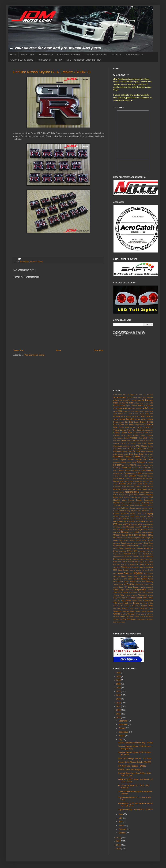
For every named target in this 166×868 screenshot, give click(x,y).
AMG (146, 406)
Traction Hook (137, 601)
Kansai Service (142, 508)
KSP (144, 511)
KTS (148, 511)
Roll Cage (139, 562)
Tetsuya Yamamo (131, 595)
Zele (125, 619)
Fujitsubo (127, 473)
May (121, 818)
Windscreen (149, 614)
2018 (119, 703)
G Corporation (148, 473)
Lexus (127, 516)
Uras (151, 603)
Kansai (132, 508)
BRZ (145, 425)
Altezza (141, 406)
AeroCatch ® (44, 60)
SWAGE (150, 590)
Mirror (140, 524)
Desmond (150, 449)
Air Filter (130, 403)
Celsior (142, 435)
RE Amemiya (135, 557)
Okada (130, 538)
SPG (125, 579)
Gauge (127, 478)
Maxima (151, 519)
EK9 (152, 454)
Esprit (151, 459)
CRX (129, 446)
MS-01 (116, 530)
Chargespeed (118, 438)
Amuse (151, 406)
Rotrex (146, 562)
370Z (125, 395)
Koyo (133, 511)
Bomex (138, 419)
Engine (144, 457)
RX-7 (142, 564)
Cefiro (129, 435)
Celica (136, 435)
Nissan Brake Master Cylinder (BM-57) (134, 762)
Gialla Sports (124, 481)
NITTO (59, 60)
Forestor (142, 468)
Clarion (151, 438)
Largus (133, 513)
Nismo (124, 532)
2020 (119, 695)
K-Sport (143, 505)
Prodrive (140, 548)
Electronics (118, 457)
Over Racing (124, 540)
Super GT (123, 587)
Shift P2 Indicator (135, 55)
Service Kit (140, 570)
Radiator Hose (137, 554)
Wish (127, 617)
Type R (146, 603)
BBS (147, 414)
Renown (147, 559)
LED (144, 514)
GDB (137, 478)
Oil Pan (150, 535)
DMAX (130, 451)
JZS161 (137, 505)
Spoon (151, 579)
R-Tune (130, 551)
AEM (120, 400)
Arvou (115, 411)
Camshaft (141, 430)
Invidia (130, 503)
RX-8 (147, 564)
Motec (137, 527)
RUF (137, 565)
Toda (123, 598)
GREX (129, 484)
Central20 (150, 435)
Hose (151, 492)
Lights (137, 516)
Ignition (131, 495)
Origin (148, 538)
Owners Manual (135, 540)
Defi (144, 449)
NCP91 (151, 530)
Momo (123, 527)
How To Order (28, 55)
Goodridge (138, 481)
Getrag (116, 481)
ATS (132, 411)
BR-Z (131, 422)
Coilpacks (136, 441)
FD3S (127, 465)
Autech (151, 411)
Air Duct (122, 403)
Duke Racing (118, 454)
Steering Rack (118, 584)
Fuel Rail (150, 470)
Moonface (130, 527)
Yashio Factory (140, 617)
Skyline (40, 262)
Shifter (120, 573)
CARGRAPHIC (139, 433)
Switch (120, 592)
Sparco (130, 576)
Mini (130, 524)
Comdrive (144, 441)
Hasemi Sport (141, 489)
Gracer (116, 484)
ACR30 (129, 398)
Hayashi (150, 489)
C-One (140, 427)
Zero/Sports (141, 619)
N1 (136, 530)
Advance (150, 398)
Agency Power (136, 400)
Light (132, 516)
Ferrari (151, 465)
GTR (152, 487)
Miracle (135, 524)
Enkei (145, 460)
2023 (119, 684)
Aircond (142, 403)
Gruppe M (124, 487)
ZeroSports (149, 619)
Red (115, 559)
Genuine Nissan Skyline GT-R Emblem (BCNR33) (52, 72)
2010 (119, 849)
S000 (115, 567)
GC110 (132, 478)
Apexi (125, 408)
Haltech (125, 489)
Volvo (137, 609)
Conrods (150, 441)
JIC (119, 505)
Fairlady (117, 465)
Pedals (124, 543)
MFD (115, 524)
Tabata (125, 592)
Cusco (144, 446)
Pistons (135, 543)
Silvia (126, 573)
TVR (142, 603)
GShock (131, 487)
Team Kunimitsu (148, 592)
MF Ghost (150, 522)
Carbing (116, 433)
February (123, 829)
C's (152, 427)
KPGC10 (139, 511)
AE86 (115, 400)
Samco (137, 567)
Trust (126, 603)
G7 (121, 476)
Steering (150, 582)
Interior (116, 503)
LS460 (120, 519)
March (122, 825)
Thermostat (143, 595)
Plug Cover (149, 543)
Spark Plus (138, 576)
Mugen (121, 530)
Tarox (135, 592)
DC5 (140, 449)
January (122, 833)
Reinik (141, 559)
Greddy (122, 484)
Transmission (148, 601)
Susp (132, 590)
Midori (120, 524)
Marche (139, 519)
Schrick (146, 567)
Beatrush (117, 416)
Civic (145, 438)
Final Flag (117, 468)
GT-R (147, 487)
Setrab (147, 570)
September (124, 732)
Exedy (129, 462)
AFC (124, 400)
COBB (129, 441)
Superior (142, 587)
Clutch (124, 441)
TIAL (119, 598)
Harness (131, 489)
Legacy (150, 513)
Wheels (117, 614)
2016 (119, 710)
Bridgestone (138, 425)
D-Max (125, 449)
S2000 (124, 567)
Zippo (124, 622)
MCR (126, 521)
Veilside (144, 606)
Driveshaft (150, 451)
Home (13, 55)
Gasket (121, 478)
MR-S (147, 527)
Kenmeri (123, 511)
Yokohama (150, 617)
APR (134, 408)
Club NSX (117, 441)
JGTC (115, 505)
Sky (131, 573)
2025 (119, 677)
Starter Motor (141, 582)
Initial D (127, 497)
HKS (137, 492)
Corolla (123, 443)
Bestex (128, 416)
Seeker (132, 570)
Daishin (131, 449)
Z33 (121, 619)
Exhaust (141, 462)
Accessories (25, 262)
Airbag (137, 403)
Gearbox (150, 478)
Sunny (115, 587)
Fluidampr (135, 468)
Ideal (126, 495)
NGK (119, 532)
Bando (142, 414)
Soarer (124, 576)
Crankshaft (117, 446)
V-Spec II (127, 606)
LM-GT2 (143, 516)
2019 (119, 699)
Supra (116, 590)
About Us (117, 55)
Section (126, 570)
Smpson (150, 573)
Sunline (151, 584)
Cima (140, 438)
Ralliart (146, 554)
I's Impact (120, 495)
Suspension (140, 590)
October (122, 728)
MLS (152, 524)
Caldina (116, 430)
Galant (126, 476)
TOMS (151, 598)
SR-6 (115, 582)
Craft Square (148, 443)
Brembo (150, 422)
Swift (115, 592)
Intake (146, 497)
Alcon (147, 403)
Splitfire (137, 579)
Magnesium (131, 519)
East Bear (134, 454)
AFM (128, 400)
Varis (133, 606)
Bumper (133, 427)
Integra (139, 500)
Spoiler (144, 579)
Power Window (125, 548)
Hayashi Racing (119, 492)
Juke (123, 505)
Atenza (125, 411)
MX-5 (127, 530)
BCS (152, 414)
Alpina (128, 406)
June (121, 814)
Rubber (132, 565)
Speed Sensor (148, 576)
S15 (119, 567)
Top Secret (126, 601)
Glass (132, 481)
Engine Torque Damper (131, 459)
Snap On (117, 576)
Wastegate (117, 611)
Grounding (117, 487)
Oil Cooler (143, 535)
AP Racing (118, 408)
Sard (141, 567)
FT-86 (119, 471)
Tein (122, 595)
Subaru (138, 584)
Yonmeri (116, 619)
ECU (141, 454)
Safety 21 (130, 567)
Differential (117, 451)
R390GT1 (142, 551)
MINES (125, 524)
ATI (129, 411)
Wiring (122, 616)
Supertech (150, 587)
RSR (127, 565)
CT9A (138, 446)
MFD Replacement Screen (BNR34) (84, 60)
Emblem (33, 262)
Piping (130, 543)
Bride (131, 425)
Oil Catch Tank (132, 535)
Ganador (133, 476)
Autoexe (136, 414)
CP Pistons (131, 443)
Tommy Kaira (142, 598)
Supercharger (133, 587)
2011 (119, 845)
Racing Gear (118, 554)
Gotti (144, 481)
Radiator (127, 554)
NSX (137, 532)
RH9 (115, 562)
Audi (146, 411)
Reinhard (135, 559)
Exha (134, 462)
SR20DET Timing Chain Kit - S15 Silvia (135, 758)
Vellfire (151, 606)
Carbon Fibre (126, 433)
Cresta (125, 446)
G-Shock (116, 476)
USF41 (116, 606)
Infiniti (121, 497)
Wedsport (150, 611)
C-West (147, 427)
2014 (119, 718)
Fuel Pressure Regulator (130, 471)
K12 (152, 505)
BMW (148, 416)
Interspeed (124, 503)
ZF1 (120, 622)
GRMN (151, 484)
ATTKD (141, 411)
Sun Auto (144, 584)
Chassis (134, 438)
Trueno (121, 603)
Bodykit (130, 419)
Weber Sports (141, 611)
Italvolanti (137, 503)
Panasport (117, 543)
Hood (147, 492)
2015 (119, 714)
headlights (129, 492)
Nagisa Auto (143, 530)
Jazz (151, 503)
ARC (145, 408)
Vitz (115, 609)
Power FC (138, 546)
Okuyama (137, 538)
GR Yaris (150, 481)
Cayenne (116, 435)
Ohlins (116, 535)
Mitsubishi (146, 524)
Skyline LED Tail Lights (22, 60)
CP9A (139, 443)
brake (136, 422)
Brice (126, 425)
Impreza (150, 495)
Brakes (142, 422)
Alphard (122, 406)
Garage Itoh (142, 476)
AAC (140, 395)
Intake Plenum (128, 500)
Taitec (130, 592)
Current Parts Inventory (69, 55)
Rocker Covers (128, 562)
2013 (119, 838)
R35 (135, 551)
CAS (146, 433)
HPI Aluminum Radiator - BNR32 (132, 766)
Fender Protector (142, 465)
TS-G (130, 603)
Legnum (116, 516)
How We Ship (46, 55)
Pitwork (141, 543)
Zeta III (116, 622)
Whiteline (124, 614)
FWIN (133, 473)
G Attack (139, 473)
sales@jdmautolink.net (123, 100)
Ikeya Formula (140, 495)
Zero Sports (132, 619)
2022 (119, 688)
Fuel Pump (142, 471)
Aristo (151, 408)
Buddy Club (124, 427)
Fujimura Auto (118, 473)
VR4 (147, 609)
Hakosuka (117, 489)
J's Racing (145, 503)
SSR (119, 582)
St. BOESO (125, 582)
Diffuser (125, 451)
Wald (152, 609)
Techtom (116, 595)
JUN (127, 505)
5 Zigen (131, 395)
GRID (140, 484)
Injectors (134, 497)
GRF (135, 484)
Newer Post (19, 350)
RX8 (152, 565)
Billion (134, 416)
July (121, 740)
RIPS (119, 562)
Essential (116, 462)
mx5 (131, 530)
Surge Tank (124, 590)
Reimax (129, 559)
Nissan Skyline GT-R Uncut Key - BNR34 (136, 743)
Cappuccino (149, 430)
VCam (138, 606)
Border (116, 422)
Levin (122, 516)
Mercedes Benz (134, 522)
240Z (115, 395)
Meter (143, 521)
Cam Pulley (132, 430)
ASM (120, 411)
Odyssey (150, 532)
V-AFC (121, 606)
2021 (119, 691)
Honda (142, 492)
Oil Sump (124, 538)
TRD (115, 603)
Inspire (140, 497)
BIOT (138, 416)
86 (137, 395)
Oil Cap (122, 535)
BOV (126, 422)
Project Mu (149, 548)
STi (125, 584)
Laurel (139, 514)
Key (129, 511)
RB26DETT (126, 557)
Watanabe (126, 611)
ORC (143, 538)
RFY (152, 559)
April (121, 822)
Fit (121, 468)
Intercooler (149, 500)
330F (120, 395)
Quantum (123, 551)
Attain (137, 411)
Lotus (115, 519)
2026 (119, 673)
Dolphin (143, 451)
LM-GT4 (150, 516)
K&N (148, 505)
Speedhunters (118, 579)
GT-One (142, 487)
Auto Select (118, 414)
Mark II (145, 519)
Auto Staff (128, 414)
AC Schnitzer (148, 395)
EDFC (147, 454)
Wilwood (131, 614)
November (123, 725)
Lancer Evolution (121, 513)
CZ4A (120, 449)
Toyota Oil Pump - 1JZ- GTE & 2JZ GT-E (135, 809)
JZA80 (131, 505)
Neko (115, 532)
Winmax (116, 617)
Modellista (117, 527)
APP (130, 408)
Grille (145, 484)
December (123, 721)
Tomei (133, 598)
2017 (119, 706)
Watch (133, 611)
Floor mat (127, 468)
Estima (123, 462)
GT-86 (137, 487)
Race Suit (150, 551)
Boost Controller (147, 419)
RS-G (123, 565)
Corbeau (116, 443)
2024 (119, 680)
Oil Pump (117, 538)
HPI (115, 495)
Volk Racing (122, 608)
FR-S (147, 468)
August (122, 736)
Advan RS (142, 398)
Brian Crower (119, 425)
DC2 (136, 449)
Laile (152, 511)
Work (132, 616)
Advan (135, 398)
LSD (125, 519)
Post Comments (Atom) (34, 355)
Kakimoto (125, 508)
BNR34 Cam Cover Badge (129, 770)
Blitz (143, 416)
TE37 (140, 592)
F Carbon (150, 462)
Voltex (131, 609)
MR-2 (142, 527)
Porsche (117, 546)
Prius (134, 548)
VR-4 (142, 608)
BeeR (123, 416)
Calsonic (123, 430)
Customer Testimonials (96, 55)
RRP (118, 565)
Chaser (126, 438)
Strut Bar (131, 584)
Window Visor (140, 614)
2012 (119, 841)
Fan (124, 465)
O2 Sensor (143, 532)
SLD (145, 573)
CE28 (123, 435)
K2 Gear (117, 508)
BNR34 (122, 419)
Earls (126, 454)
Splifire (131, 579)
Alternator (134, 406)
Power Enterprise (127, 546)
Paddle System (148, 540)
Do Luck (136, 451)
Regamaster (121, 559)
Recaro (150, 557)
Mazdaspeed (118, 521)
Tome (128, 598)
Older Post (98, 350)
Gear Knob (143, 478)
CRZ (134, 446)
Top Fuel (117, 601)
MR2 (152, 527)
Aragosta (139, 408)
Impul (116, 497)
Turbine (136, 603)
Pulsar (116, 551)
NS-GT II (131, 532)
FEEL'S (133, 465)
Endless (137, 457)
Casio (151, 433)
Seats (120, 570)
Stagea (133, 582)
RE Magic (143, 557)
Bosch (122, 422)
